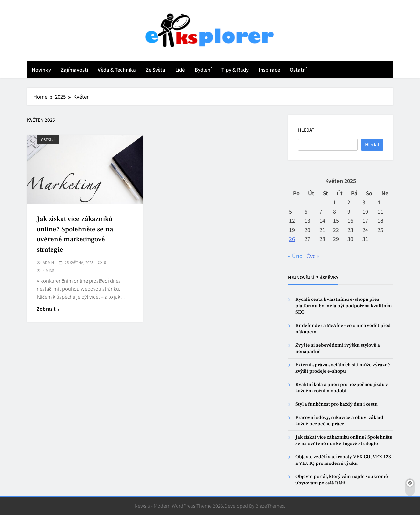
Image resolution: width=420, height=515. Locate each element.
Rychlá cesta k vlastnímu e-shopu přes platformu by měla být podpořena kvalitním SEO (344, 306)
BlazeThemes (270, 506)
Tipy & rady (235, 69)
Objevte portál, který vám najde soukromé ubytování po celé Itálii (342, 480)
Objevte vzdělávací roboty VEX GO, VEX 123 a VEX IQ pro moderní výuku (343, 460)
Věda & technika (117, 69)
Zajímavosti (74, 69)
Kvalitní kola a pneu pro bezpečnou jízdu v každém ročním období (342, 388)
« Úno (295, 256)
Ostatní (298, 69)
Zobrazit (48, 309)
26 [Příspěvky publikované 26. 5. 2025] (292, 239)
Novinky (41, 69)
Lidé (180, 69)
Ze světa (156, 69)
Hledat (306, 130)
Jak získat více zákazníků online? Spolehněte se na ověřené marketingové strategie (344, 440)
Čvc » (313, 256)
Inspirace (269, 69)
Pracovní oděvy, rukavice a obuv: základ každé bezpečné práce (339, 421)
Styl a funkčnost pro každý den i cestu (336, 404)
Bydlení (203, 69)
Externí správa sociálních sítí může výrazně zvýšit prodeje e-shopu (343, 368)
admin (48, 263)
